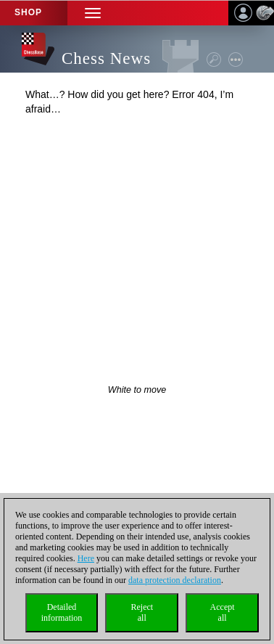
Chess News (106, 58)
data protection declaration (175, 580)
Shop (28, 12)
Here (86, 558)
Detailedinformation (62, 612)
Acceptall (223, 612)
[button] (93, 13)
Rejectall (142, 612)
